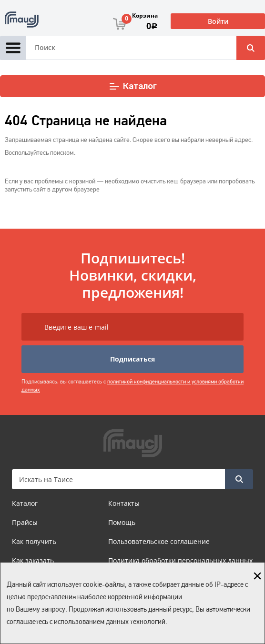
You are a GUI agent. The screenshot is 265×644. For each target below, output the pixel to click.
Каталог (133, 86)
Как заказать (33, 560)
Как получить (34, 541)
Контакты (124, 503)
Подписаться (132, 359)
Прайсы (25, 522)
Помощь (122, 522)
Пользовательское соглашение (159, 541)
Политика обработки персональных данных (180, 560)
